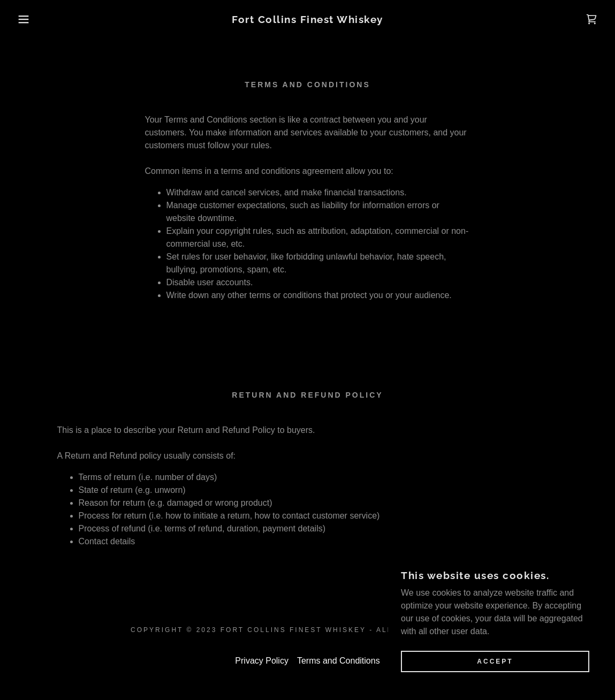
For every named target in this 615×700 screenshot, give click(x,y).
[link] (307, 20)
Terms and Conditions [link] (339, 661)
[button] (31, 19)
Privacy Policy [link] (262, 661)
